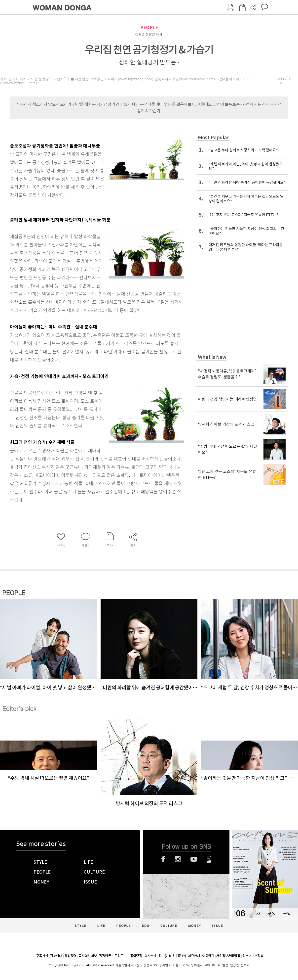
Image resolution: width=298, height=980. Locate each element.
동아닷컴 (136, 956)
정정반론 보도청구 (111, 956)
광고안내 (56, 956)
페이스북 (163, 859)
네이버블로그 (209, 859)
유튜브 (194, 859)
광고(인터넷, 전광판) (172, 956)
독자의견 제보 (88, 956)
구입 (287, 913)
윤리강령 (70, 956)
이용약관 (208, 956)
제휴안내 (194, 956)
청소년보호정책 (253, 956)
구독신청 (42, 956)
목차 (256, 913)
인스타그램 (178, 859)
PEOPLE (149, 27)
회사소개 (150, 956)
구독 (271, 913)
